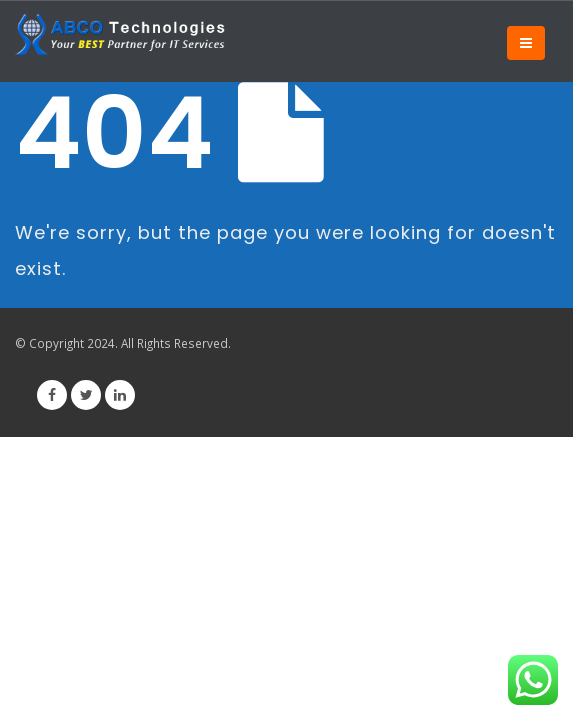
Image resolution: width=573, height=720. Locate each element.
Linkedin (120, 395)
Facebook (52, 395)
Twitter (86, 395)
